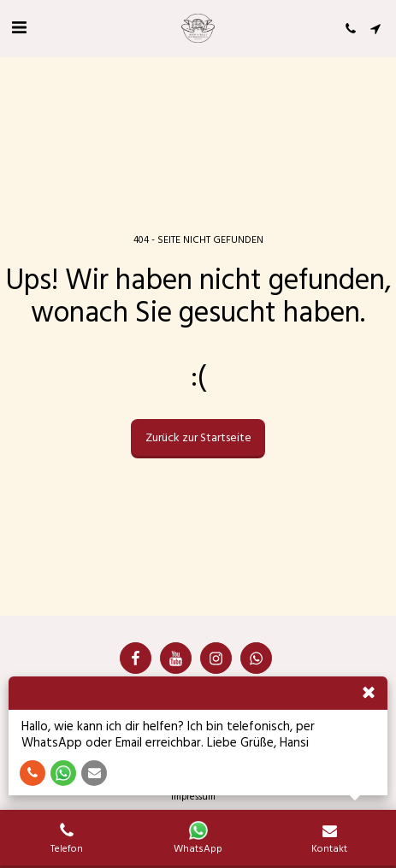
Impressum (193, 797)
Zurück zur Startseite (198, 438)
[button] (19, 28)
